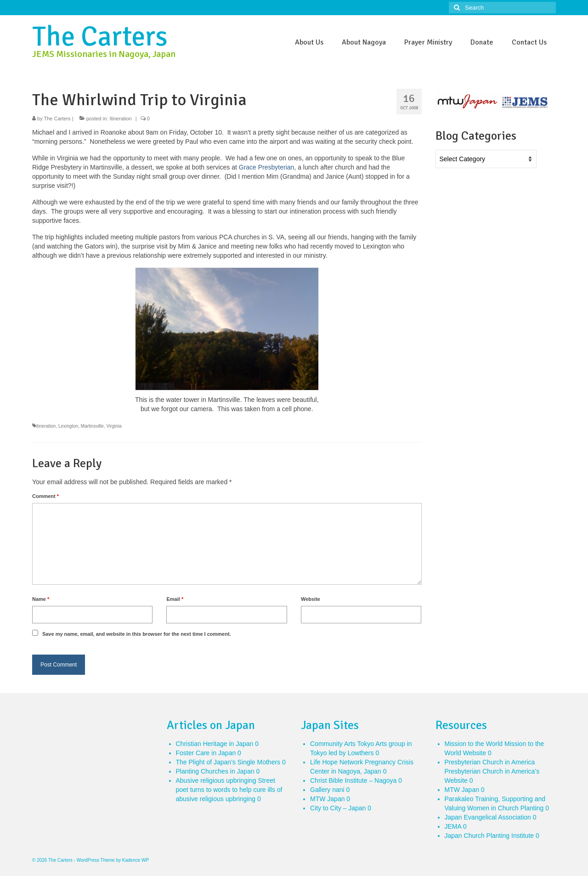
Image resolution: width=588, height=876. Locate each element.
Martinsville (92, 426)
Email (175, 599)
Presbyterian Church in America (490, 762)
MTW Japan (327, 799)
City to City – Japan (338, 808)
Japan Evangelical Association (488, 817)
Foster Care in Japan (206, 753)
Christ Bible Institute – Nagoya (353, 780)
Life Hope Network (336, 762)
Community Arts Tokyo (342, 744)
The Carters (100, 37)
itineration (46, 426)
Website (311, 599)
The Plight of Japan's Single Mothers (228, 762)
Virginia (114, 426)
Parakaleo (459, 799)
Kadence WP (136, 860)
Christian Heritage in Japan (215, 744)
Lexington (68, 426)
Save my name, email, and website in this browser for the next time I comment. (137, 634)
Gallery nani (327, 790)
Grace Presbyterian (267, 167)
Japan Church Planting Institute (489, 836)
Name (41, 599)
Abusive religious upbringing (216, 780)
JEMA (453, 826)
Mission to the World (474, 744)
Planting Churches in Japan (215, 771)
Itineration (120, 119)
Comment (45, 496)
